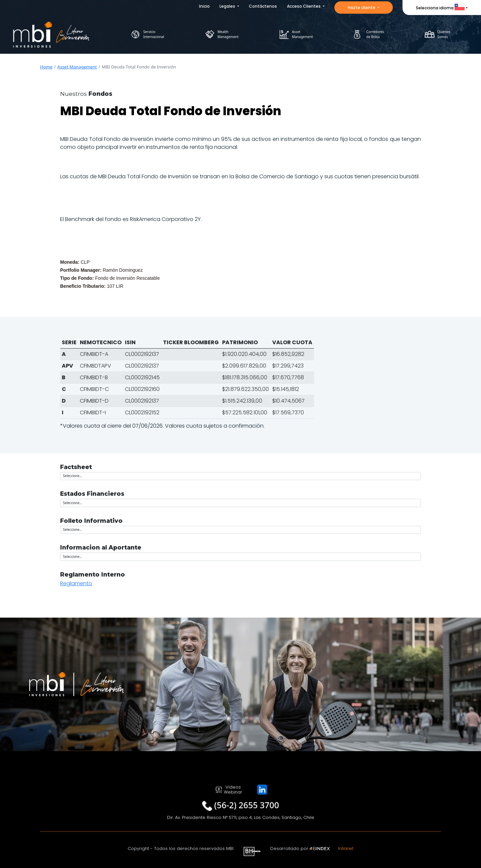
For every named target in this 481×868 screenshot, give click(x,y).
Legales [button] (228, 6)
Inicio (204, 6)
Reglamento (76, 583)
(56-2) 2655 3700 (247, 805)
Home (46, 67)
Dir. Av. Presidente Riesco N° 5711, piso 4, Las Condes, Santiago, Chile (241, 817)
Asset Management (77, 67)
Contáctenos (263, 6)
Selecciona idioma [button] (440, 8)
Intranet (346, 848)
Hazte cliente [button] (362, 8)
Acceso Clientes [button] (304, 6)
